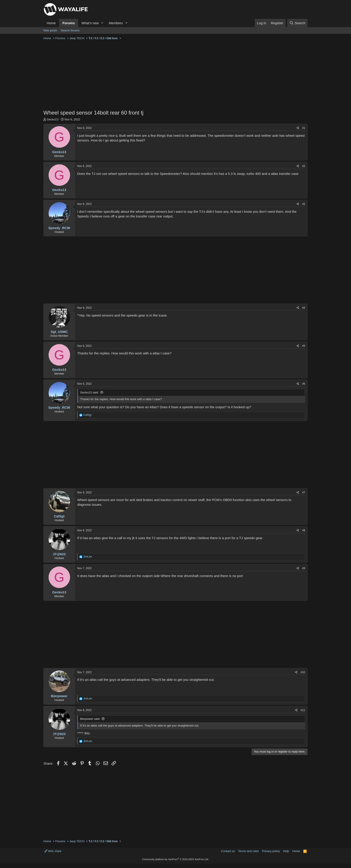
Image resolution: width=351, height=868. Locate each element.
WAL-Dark (53, 851)
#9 (304, 568)
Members (116, 23)
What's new (90, 23)
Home (51, 23)
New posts (50, 30)
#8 (304, 530)
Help (286, 851)
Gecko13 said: (89, 392)
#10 (303, 672)
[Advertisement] (175, 75)
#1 (304, 128)
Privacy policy (271, 851)
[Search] (297, 23)
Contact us (228, 851)
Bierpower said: (90, 719)
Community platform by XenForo (175, 859)
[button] (102, 23)
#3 (304, 204)
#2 (304, 166)
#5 (304, 346)
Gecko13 (53, 119)
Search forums (70, 30)
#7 (304, 493)
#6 (304, 384)
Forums (69, 23)
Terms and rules (248, 851)
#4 (304, 308)
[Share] (298, 128)
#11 (303, 710)
